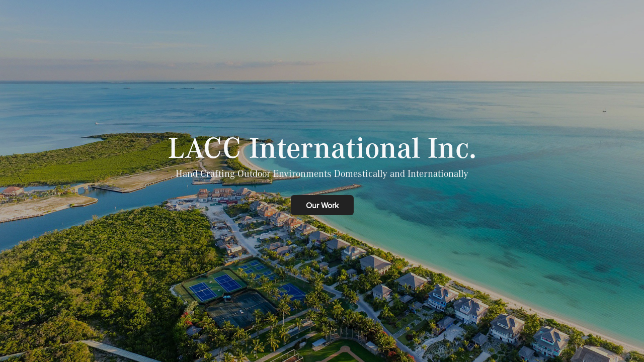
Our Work (322, 205)
